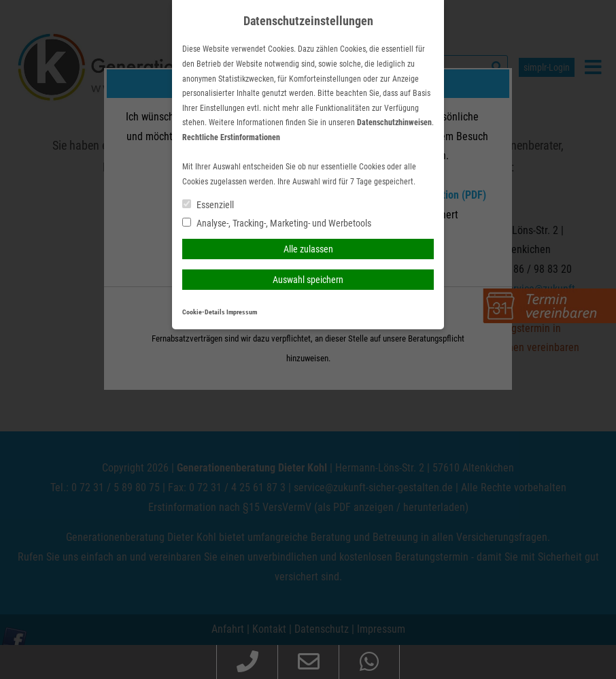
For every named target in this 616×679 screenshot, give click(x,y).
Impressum (242, 312)
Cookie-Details (204, 312)
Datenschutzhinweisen (394, 122)
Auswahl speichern (308, 280)
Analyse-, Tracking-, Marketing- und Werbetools (277, 223)
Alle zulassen (308, 249)
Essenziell (208, 205)
